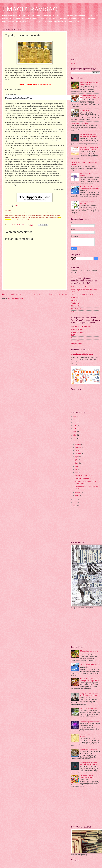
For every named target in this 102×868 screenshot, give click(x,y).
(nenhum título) (85, 110)
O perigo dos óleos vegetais (83, 478)
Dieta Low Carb (76, 306)
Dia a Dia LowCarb (77, 309)
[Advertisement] (35, 318)
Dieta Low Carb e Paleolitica (80, 287)
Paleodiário (75, 300)
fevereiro (78, 492)
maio (77, 466)
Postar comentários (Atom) (15, 299)
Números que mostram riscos (83, 475)
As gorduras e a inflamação (80, 123)
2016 (75, 500)
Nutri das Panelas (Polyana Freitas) (82, 326)
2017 (75, 441)
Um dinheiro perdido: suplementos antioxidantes (88, 777)
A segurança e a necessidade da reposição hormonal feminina (89, 149)
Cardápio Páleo (76, 341)
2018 (75, 438)
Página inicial (35, 294)
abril (77, 469)
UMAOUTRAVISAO (30, 9)
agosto (77, 457)
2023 (75, 422)
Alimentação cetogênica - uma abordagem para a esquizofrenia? (90, 680)
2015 (75, 503)
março (77, 473)
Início (73, 63)
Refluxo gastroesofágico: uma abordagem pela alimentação (89, 135)
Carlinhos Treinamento (78, 312)
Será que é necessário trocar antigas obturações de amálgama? (90, 96)
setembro (78, 454)
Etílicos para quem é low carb (89, 709)
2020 (75, 432)
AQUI (17, 206)
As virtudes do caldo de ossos (89, 750)
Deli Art (74, 335)
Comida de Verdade (77, 329)
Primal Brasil (75, 297)
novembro (78, 447)
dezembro (78, 444)
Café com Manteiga (77, 332)
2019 (75, 435)
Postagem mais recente (12, 294)
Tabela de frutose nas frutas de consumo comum (89, 83)
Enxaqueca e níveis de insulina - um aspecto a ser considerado (89, 695)
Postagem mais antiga (58, 294)
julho (77, 460)
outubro (78, 450)
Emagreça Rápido (76, 344)
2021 (75, 429)
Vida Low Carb (76, 303)
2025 (75, 416)
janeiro (77, 496)
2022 (75, 426)
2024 (75, 419)
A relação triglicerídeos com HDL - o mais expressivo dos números (90, 188)
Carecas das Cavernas (78, 338)
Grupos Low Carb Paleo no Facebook (82, 294)
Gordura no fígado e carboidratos (90, 722)
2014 (75, 506)
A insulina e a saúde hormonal (82, 354)
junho (77, 463)
